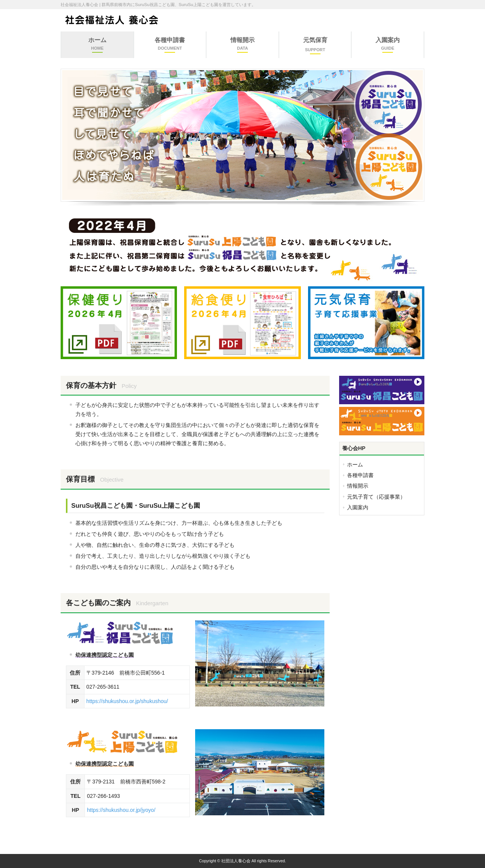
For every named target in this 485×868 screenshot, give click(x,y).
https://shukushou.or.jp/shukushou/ (127, 701)
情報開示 (358, 486)
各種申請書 (360, 475)
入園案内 (358, 507)
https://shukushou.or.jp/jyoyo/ (121, 810)
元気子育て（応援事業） (376, 497)
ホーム (355, 465)
